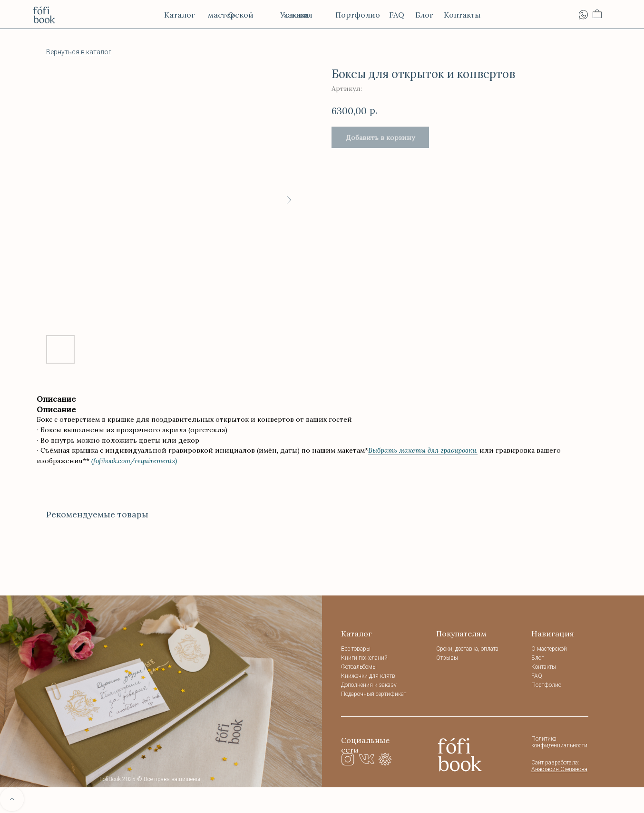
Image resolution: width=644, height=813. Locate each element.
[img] (460, 754)
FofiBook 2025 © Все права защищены (150, 779)
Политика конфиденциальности (559, 742)
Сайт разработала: (559, 766)
